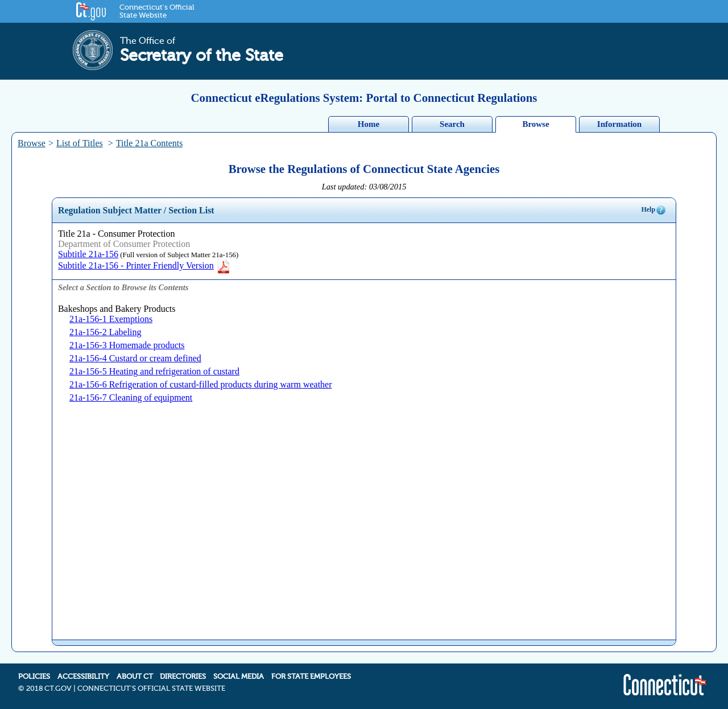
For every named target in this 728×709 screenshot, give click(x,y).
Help (654, 210)
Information (619, 124)
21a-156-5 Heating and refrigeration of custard (154, 371)
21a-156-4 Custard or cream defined (135, 358)
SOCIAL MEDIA (239, 677)
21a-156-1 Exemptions (111, 319)
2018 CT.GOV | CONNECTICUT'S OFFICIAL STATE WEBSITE (126, 689)
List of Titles (80, 143)
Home (369, 124)
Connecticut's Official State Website (157, 11)
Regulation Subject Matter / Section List (136, 210)
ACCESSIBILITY (83, 677)
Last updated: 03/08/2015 (364, 187)
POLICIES (34, 677)
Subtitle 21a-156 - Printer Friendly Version (144, 265)
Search (452, 124)
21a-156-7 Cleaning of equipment (131, 397)
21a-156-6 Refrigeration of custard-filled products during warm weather (201, 384)
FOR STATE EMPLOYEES (311, 677)
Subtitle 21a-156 (88, 254)
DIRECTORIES (183, 677)
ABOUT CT (135, 677)
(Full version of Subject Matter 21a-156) (178, 255)
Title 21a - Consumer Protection (117, 234)
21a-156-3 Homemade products (127, 345)
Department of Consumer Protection (124, 244)
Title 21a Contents (150, 143)
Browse (535, 124)
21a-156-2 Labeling (106, 332)
